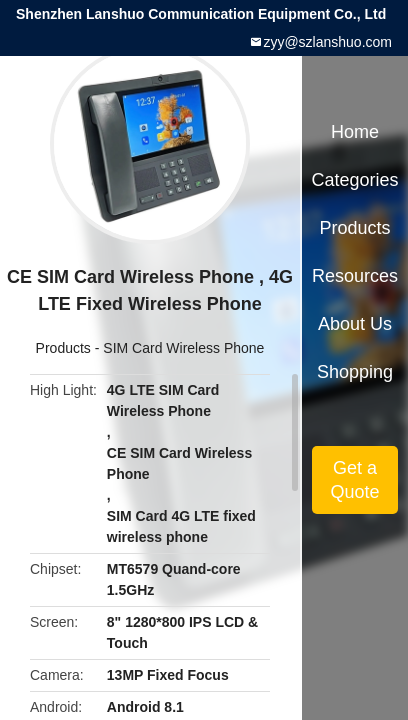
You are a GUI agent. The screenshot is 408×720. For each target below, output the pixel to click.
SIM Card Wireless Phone (183, 348)
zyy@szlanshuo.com (327, 42)
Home (355, 132)
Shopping (355, 372)
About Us (355, 324)
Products (63, 348)
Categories (354, 180)
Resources (355, 276)
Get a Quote (354, 480)
